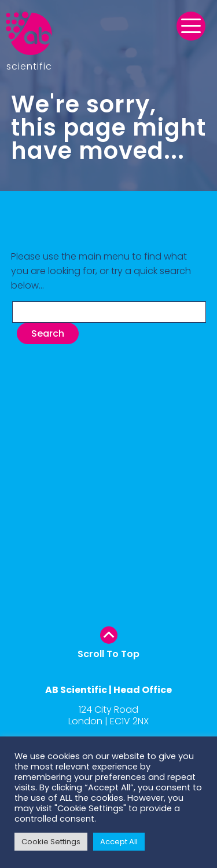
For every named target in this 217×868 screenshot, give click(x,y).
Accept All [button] (119, 842)
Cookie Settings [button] (51, 842)
